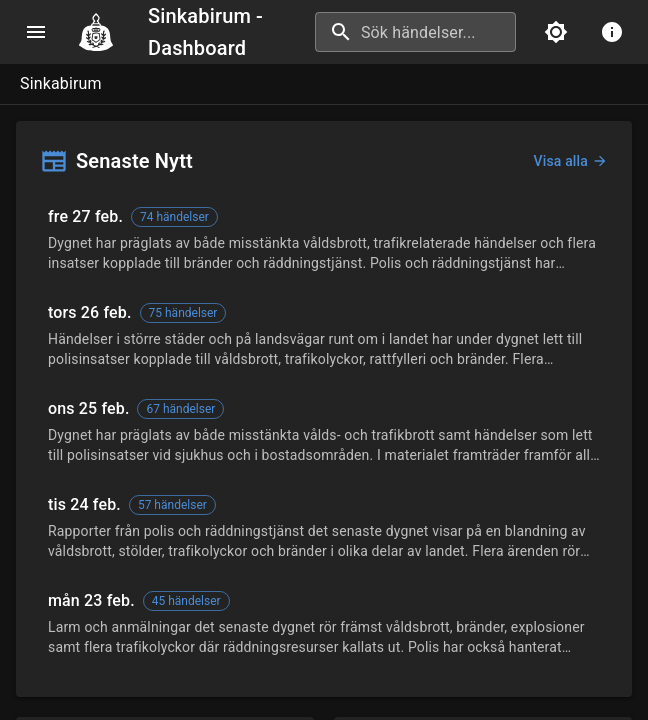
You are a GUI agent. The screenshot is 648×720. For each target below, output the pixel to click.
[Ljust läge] (556, 32)
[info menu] (612, 32)
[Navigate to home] (104, 32)
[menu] (36, 32)
